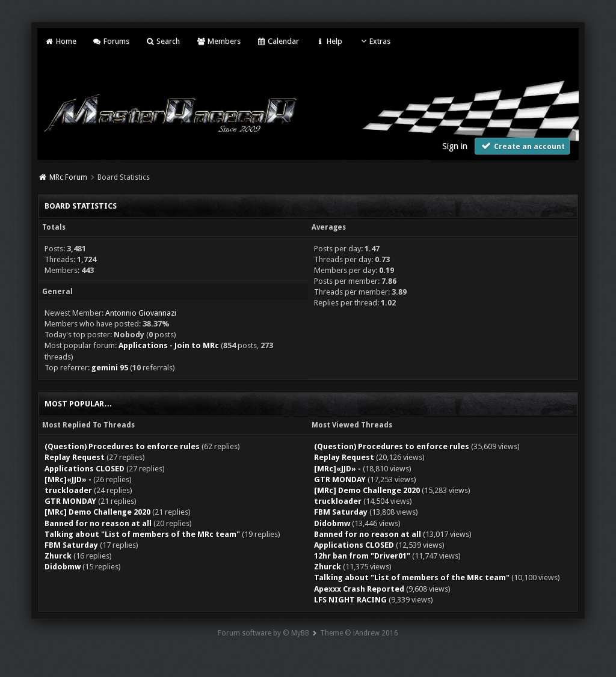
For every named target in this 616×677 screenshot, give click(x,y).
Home (60, 41)
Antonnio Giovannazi (141, 313)
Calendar (278, 41)
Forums (111, 41)
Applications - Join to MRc (169, 345)
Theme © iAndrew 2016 (359, 633)
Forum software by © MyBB (263, 633)
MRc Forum (68, 177)
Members (218, 41)
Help (328, 41)
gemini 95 (110, 368)
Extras (374, 41)
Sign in (455, 146)
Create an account (522, 146)
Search (163, 41)
